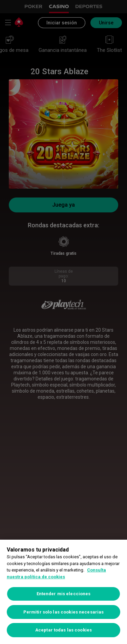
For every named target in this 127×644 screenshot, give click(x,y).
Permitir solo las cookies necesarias (64, 612)
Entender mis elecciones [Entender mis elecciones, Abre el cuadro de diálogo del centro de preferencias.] (64, 594)
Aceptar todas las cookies (63, 630)
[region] (63, 592)
